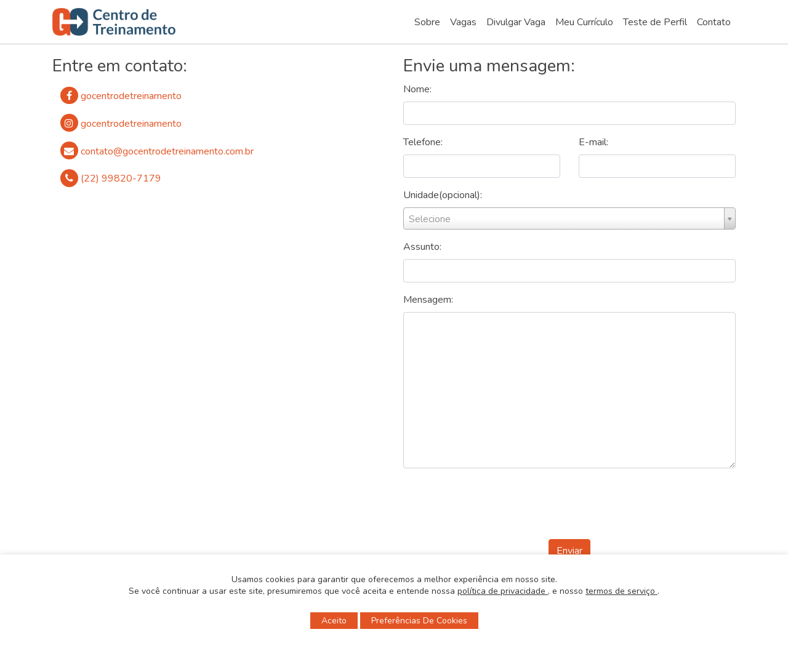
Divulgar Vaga (516, 22)
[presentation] (569, 505)
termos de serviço (621, 591)
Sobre (427, 22)
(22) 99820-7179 (111, 178)
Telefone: (423, 142)
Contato (714, 22)
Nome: (417, 89)
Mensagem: (428, 300)
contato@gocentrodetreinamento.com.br (157, 150)
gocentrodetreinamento (121, 96)
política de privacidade (503, 591)
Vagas (463, 22)
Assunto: (422, 247)
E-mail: (593, 142)
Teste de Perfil (655, 22)
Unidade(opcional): (443, 195)
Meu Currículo (584, 22)
